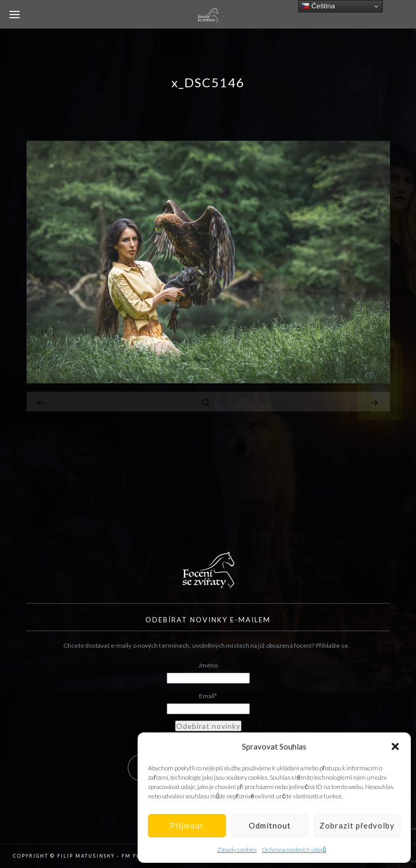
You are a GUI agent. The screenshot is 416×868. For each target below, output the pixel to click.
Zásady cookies (237, 850)
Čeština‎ (318, 6)
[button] (395, 746)
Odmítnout (270, 825)
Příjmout (187, 825)
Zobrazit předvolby (357, 825)
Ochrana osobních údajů (294, 850)
